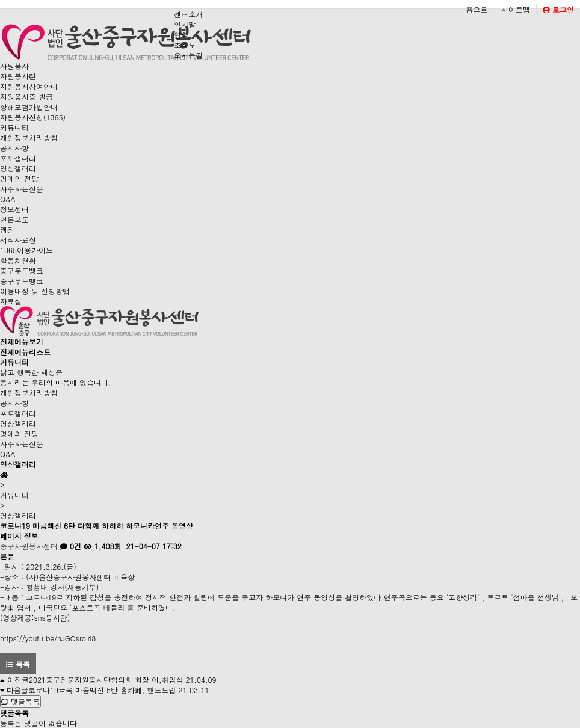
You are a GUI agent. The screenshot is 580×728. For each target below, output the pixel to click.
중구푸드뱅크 (22, 270)
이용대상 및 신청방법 (35, 291)
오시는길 (188, 55)
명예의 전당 (19, 178)
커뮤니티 (14, 127)
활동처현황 (18, 260)
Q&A (8, 199)
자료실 (11, 301)
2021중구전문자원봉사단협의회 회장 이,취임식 (106, 680)
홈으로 (477, 9)
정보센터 (14, 209)
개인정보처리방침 (29, 137)
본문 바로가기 (0, 0)
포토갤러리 (18, 158)
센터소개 (188, 14)
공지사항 (14, 148)
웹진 (7, 230)
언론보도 (14, 219)
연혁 (181, 35)
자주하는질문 (22, 189)
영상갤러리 (18, 168)
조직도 (185, 45)
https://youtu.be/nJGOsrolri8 (48, 638)
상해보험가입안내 (29, 107)
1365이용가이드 (26, 250)
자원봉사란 (18, 76)
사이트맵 (516, 9)
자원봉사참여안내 (29, 86)
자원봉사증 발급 (26, 97)
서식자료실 (18, 240)
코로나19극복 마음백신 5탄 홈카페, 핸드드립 (102, 690)
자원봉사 (14, 66)
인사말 (185, 24)
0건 (71, 546)
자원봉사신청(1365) (33, 117)
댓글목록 (20, 701)
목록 (18, 664)
